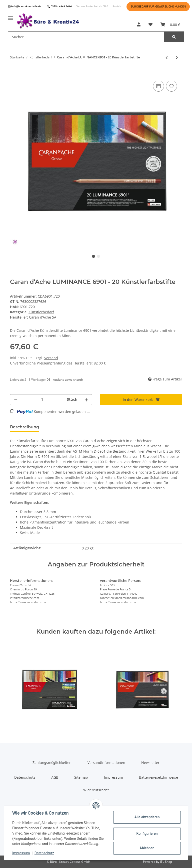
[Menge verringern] (16, 400)
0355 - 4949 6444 (60, 6)
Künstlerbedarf (41, 312)
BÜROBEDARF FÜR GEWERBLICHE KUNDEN (158, 6)
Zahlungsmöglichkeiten (52, 763)
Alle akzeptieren (147, 817)
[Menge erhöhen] (86, 400)
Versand (51, 358)
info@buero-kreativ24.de (25, 6)
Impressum (113, 777)
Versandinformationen (106, 763)
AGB (55, 777)
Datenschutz (25, 777)
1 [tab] (93, 256)
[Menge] (42, 400)
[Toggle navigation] (10, 16)
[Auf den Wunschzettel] (171, 86)
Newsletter (150, 763)
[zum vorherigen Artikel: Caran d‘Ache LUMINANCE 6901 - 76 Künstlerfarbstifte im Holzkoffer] (167, 58)
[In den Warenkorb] (14, 72)
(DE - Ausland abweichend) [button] (64, 380)
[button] (139, 24)
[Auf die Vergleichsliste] (158, 86)
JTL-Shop (166, 862)
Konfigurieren (147, 834)
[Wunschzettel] (150, 24)
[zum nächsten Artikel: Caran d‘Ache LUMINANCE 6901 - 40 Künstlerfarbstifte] (177, 58)
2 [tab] (98, 256)
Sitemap (81, 777)
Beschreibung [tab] (24, 427)
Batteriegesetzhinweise (158, 777)
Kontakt (117, 6)
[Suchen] (86, 37)
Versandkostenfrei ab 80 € (92, 6)
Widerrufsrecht (96, 790)
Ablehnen (147, 848)
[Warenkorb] (170, 24)
